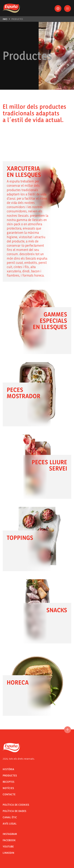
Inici (5, 19)
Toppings (20, 538)
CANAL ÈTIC (10, 817)
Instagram (10, 834)
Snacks (57, 610)
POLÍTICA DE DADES (15, 811)
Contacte (9, 794)
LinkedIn (9, 853)
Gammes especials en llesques (50, 321)
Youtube (8, 847)
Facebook (9, 840)
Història (9, 769)
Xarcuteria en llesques (24, 171)
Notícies (8, 788)
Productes (17, 19)
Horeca (18, 682)
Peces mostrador (24, 393)
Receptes (9, 782)
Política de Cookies (16, 805)
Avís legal (10, 824)
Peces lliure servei (49, 465)
